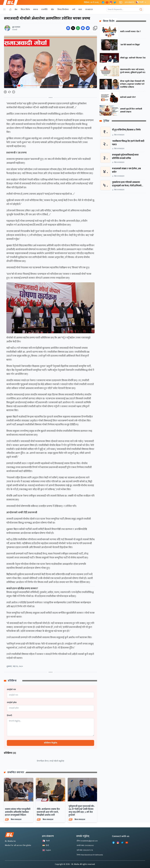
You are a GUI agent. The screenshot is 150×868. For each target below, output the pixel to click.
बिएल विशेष (25, 9)
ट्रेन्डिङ (106, 121)
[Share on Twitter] (73, 28)
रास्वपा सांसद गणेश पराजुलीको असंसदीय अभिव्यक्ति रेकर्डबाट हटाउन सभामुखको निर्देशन (18, 812)
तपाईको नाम (11, 690)
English (47, 850)
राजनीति (44, 9)
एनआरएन (89, 9)
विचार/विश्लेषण (63, 9)
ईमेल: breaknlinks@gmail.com (87, 841)
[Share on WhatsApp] (78, 28)
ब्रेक (16, 9)
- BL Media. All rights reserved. (83, 864)
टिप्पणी (9, 716)
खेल (53, 9)
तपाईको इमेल (12, 703)
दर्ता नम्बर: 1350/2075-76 (85, 850)
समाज (36, 9)
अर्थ (74, 9)
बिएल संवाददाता (16, 819)
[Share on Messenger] (83, 28)
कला (80, 9)
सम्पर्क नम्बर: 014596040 (85, 845)
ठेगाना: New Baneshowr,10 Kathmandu (90, 855)
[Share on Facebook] (68, 28)
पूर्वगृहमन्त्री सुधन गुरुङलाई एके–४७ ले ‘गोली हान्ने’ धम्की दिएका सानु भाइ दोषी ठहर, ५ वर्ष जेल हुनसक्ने (82, 811)
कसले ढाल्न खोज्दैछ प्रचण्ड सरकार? (22, 588)
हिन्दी (46, 845)
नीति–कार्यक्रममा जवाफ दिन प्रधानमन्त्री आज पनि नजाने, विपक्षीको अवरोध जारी (48, 812)
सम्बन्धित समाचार (16, 772)
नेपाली (141, 2)
